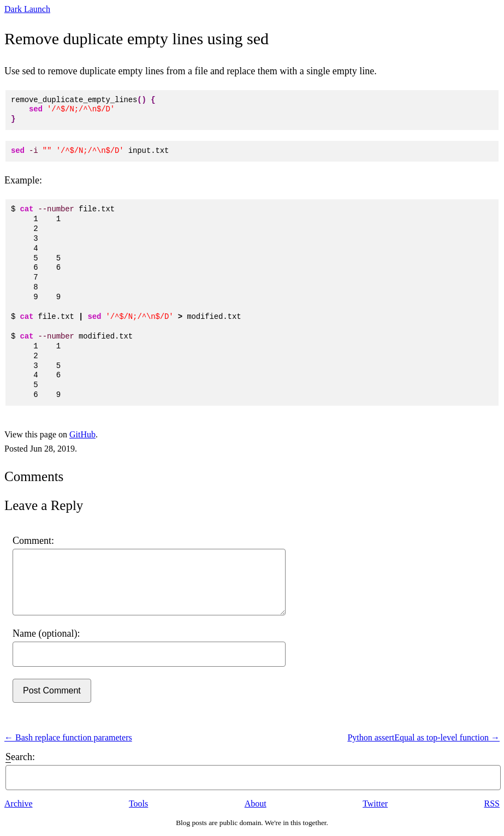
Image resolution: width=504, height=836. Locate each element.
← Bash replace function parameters (68, 737)
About (256, 804)
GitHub (82, 434)
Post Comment (52, 690)
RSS (492, 804)
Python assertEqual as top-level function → (423, 737)
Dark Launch (27, 9)
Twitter (375, 804)
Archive (19, 804)
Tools (138, 804)
